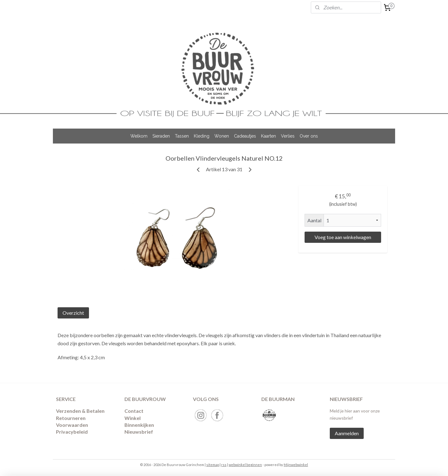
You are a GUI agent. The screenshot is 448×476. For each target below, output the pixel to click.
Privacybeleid (72, 432)
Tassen (182, 136)
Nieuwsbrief (139, 432)
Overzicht (73, 313)
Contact (134, 411)
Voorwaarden (72, 425)
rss (224, 465)
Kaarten (268, 136)
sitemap (213, 465)
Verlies (288, 136)
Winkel (133, 418)
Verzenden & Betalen (80, 411)
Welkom (139, 136)
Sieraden (161, 136)
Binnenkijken (139, 425)
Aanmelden (347, 433)
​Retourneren (71, 418)
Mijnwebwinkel (296, 465)
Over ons (309, 136)
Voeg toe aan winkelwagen (343, 237)
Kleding (202, 136)
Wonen (222, 136)
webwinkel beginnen (245, 465)
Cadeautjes (245, 136)
